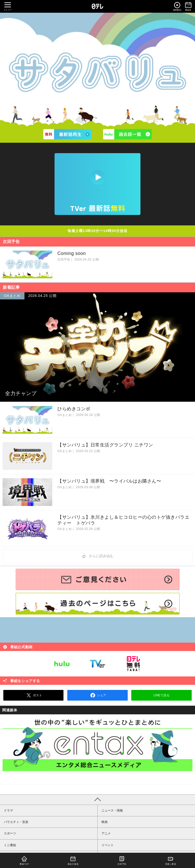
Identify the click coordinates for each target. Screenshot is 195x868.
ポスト (33, 695)
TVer (98, 664)
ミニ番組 (10, 845)
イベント (108, 845)
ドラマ (8, 811)
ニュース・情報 (112, 811)
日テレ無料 (133, 664)
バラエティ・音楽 (16, 822)
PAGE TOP (97, 800)
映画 (105, 822)
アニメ (106, 833)
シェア (97, 695)
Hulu (62, 664)
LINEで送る (161, 695)
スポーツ (10, 833)
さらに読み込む (98, 556)
